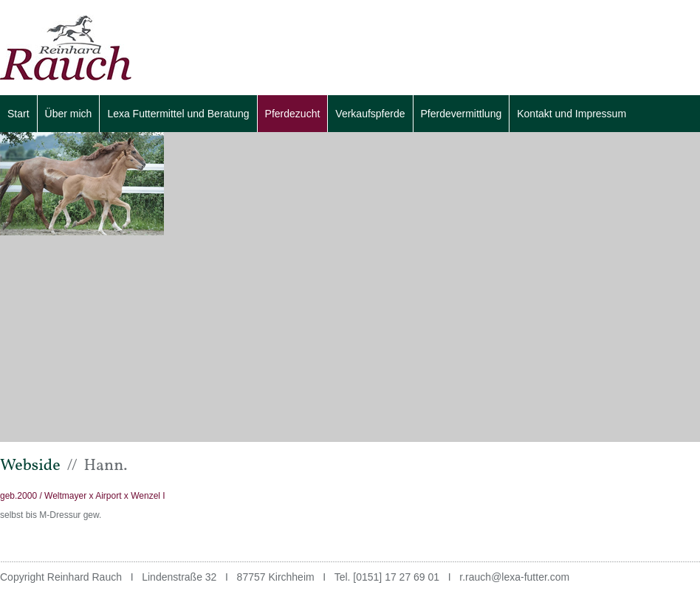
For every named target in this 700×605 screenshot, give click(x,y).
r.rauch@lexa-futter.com (514, 577)
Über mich (69, 114)
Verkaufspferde (370, 114)
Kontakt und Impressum (572, 114)
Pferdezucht (293, 114)
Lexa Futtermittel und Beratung (178, 114)
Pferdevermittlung (461, 114)
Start (18, 114)
